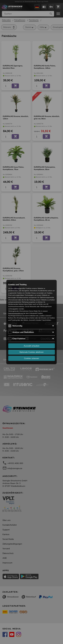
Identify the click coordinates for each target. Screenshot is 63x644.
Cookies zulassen (32, 358)
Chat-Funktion (19, 338)
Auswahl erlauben (32, 346)
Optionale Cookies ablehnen (31, 352)
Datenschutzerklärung (16, 313)
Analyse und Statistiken (23, 332)
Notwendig (17, 326)
